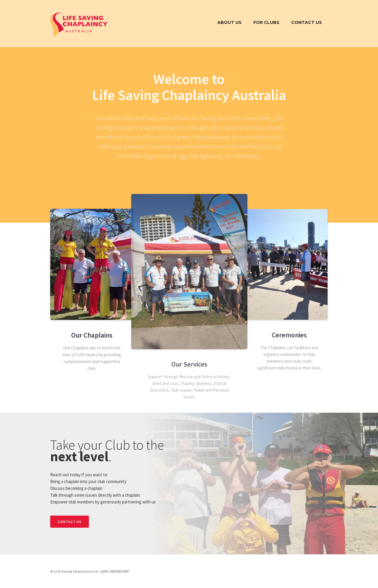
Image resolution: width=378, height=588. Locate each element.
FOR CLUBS (266, 22)
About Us (229, 22)
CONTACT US (70, 522)
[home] (79, 24)
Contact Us (307, 22)
